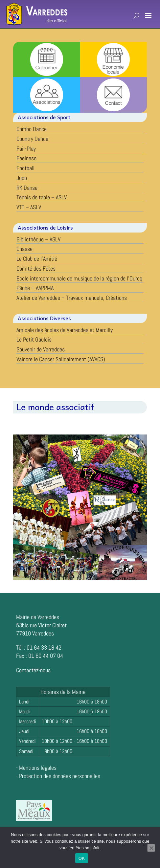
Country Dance (32, 139)
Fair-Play (26, 149)
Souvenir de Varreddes (41, 349)
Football (25, 168)
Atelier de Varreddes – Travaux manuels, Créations (72, 298)
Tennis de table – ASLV (42, 197)
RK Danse (27, 188)
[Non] (151, 848)
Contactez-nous (33, 670)
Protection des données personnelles (60, 776)
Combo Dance (32, 129)
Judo (22, 178)
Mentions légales (38, 768)
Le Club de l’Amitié (37, 259)
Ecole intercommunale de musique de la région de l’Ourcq (79, 278)
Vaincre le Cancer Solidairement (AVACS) (61, 359)
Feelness (26, 158)
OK (82, 858)
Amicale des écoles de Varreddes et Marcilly (65, 330)
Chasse (24, 249)
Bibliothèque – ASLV (38, 239)
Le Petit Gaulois (34, 339)
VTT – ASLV (29, 207)
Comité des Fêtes (36, 268)
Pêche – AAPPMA (35, 288)
